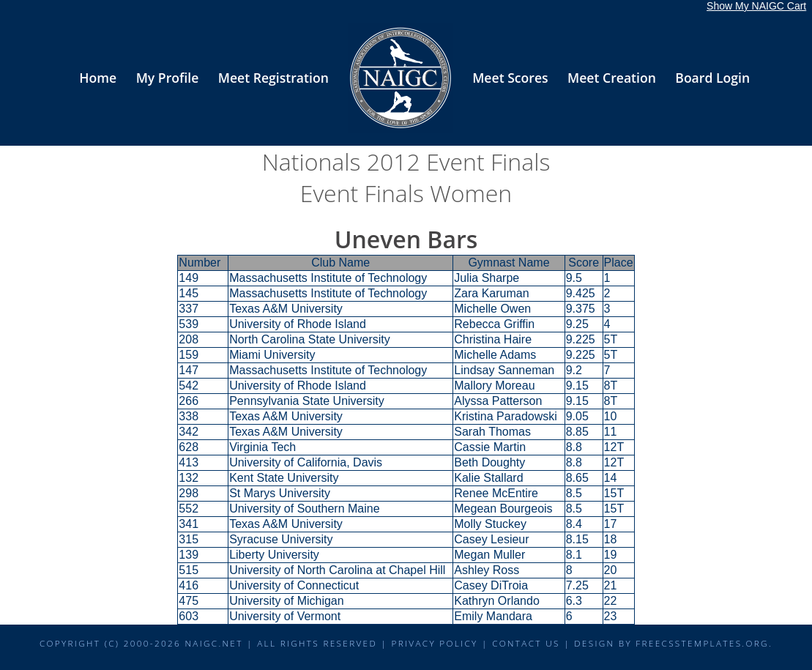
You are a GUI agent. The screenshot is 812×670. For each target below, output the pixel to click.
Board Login (712, 78)
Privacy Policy (434, 643)
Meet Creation (612, 78)
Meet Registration (273, 78)
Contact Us (526, 643)
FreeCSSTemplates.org (702, 643)
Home (98, 78)
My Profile (168, 78)
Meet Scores (510, 78)
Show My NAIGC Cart (756, 6)
